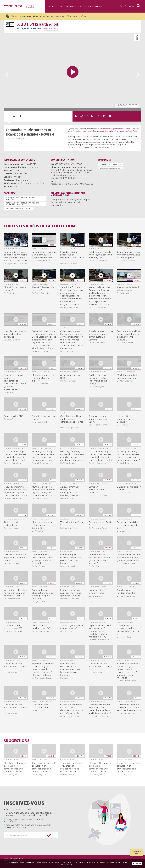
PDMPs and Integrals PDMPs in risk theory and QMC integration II (129, 708)
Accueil (51, 6)
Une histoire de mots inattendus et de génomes (15, 334)
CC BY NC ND (20, 174)
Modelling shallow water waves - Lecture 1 (15, 667)
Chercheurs (22, 180)
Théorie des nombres (110, 164)
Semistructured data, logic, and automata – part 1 (128, 525)
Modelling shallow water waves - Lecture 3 (15, 708)
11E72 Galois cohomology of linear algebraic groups (23, 204)
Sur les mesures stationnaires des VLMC (98, 419)
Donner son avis (136, 852)
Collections (71, 6)
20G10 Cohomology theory (19, 208)
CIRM (16, 171)
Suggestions (17, 741)
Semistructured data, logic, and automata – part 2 (15, 558)
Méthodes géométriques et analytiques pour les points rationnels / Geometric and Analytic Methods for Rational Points (103, 130)
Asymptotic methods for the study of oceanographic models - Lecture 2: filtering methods (43, 669)
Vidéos (60, 6)
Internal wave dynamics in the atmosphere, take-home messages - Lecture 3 (70, 669)
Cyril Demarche (18, 139)
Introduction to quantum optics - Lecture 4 (126, 419)
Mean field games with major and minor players (44, 378)
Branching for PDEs (14, 416)
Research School (37, 24)
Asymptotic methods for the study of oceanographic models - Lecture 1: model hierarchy (100, 631)
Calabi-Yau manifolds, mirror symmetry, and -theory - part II (129, 255)
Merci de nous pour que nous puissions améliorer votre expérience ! (48, 16)
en (121, 6)
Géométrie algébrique (111, 168)
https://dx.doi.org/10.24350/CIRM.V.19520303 (72, 184)
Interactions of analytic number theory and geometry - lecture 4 (72, 593)
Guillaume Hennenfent (33, 183)
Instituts (82, 6)
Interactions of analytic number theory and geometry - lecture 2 (129, 558)
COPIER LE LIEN (50, 29)
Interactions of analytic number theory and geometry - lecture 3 (16, 593)
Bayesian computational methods (97, 490)
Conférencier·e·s (95, 6)
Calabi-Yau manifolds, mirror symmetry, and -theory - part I (100, 255)
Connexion (129, 6)
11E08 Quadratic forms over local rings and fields (22, 198)
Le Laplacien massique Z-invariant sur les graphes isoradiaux (44, 255)
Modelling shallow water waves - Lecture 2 (100, 667)
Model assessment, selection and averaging (42, 525)
